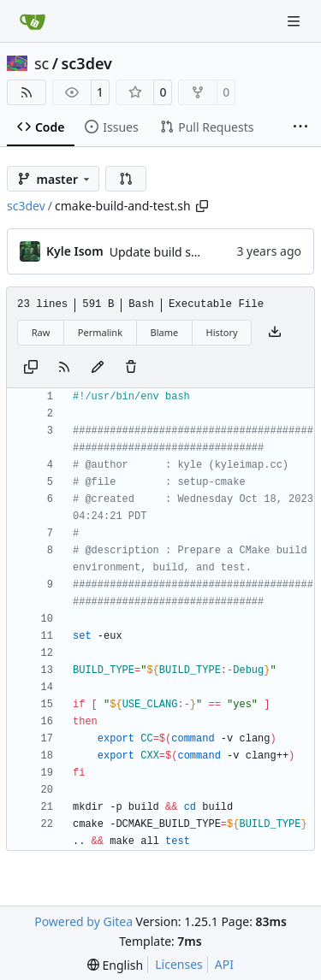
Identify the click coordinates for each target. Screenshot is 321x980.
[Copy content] (31, 368)
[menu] (115, 965)
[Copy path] (202, 206)
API (224, 964)
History (222, 332)
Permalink (100, 332)
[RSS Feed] (27, 92)
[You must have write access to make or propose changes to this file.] (131, 368)
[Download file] (275, 333)
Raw (41, 332)
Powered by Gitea (83, 921)
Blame (164, 332)
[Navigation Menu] (295, 21)
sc (42, 63)
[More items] (300, 127)
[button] (126, 179)
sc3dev (86, 63)
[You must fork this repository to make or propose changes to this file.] (98, 368)
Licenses (179, 964)
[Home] (33, 21)
